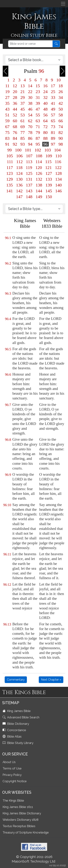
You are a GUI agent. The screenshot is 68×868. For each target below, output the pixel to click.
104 (57, 150)
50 (61, 109)
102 (38, 150)
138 (39, 185)
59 (7, 121)
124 (19, 173)
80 (46, 132)
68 (15, 127)
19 (7, 92)
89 (53, 138)
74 (61, 127)
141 (10, 191)
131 (29, 179)
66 (61, 121)
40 (46, 103)
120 (39, 168)
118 (19, 168)
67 (7, 127)
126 (39, 173)
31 (38, 97)
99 (10, 150)
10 (59, 80)
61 (23, 121)
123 (10, 173)
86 (30, 138)
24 (46, 92)
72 (46, 127)
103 (48, 150)
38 (30, 103)
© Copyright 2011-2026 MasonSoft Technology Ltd (34, 859)
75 (7, 132)
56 (46, 115)
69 (23, 127)
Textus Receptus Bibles (19, 826)
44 (15, 109)
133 (49, 179)
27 (7, 97)
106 (19, 156)
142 (19, 191)
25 (53, 92)
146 (59, 191)
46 (30, 109)
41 (53, 103)
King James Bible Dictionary (22, 813)
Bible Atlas (12, 736)
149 (39, 197)
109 (49, 156)
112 (19, 162)
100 (18, 150)
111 (10, 162)
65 (53, 121)
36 (15, 103)
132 (39, 179)
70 (30, 127)
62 (30, 121)
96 (46, 144)
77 (23, 132)
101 (28, 150)
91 (7, 144)
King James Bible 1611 (18, 807)
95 (38, 144)
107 (29, 156)
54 (30, 115)
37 (23, 103)
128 (59, 173)
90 (61, 138)
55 (38, 115)
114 (39, 162)
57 (53, 115)
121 (48, 168)
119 (29, 168)
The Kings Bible (13, 800)
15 (38, 86)
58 (61, 115)
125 (29, 173)
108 (39, 156)
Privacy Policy (12, 775)
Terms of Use (12, 768)
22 (30, 92)
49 (53, 109)
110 (58, 156)
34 (61, 97)
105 (10, 156)
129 (10, 179)
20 (15, 92)
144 (39, 191)
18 (61, 86)
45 (23, 109)
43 (7, 109)
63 (38, 121)
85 (23, 138)
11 (7, 86)
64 (46, 121)
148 (29, 197)
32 (46, 97)
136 (19, 185)
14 (30, 86)
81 (53, 132)
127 (49, 173)
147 (19, 197)
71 (38, 127)
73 (53, 127)
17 (53, 86)
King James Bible (17, 711)
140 (59, 185)
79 (38, 132)
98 (61, 144)
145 (49, 191)
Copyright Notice (15, 781)
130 (19, 179)
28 (15, 97)
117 (10, 168)
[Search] (30, 44)
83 (7, 138)
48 (46, 109)
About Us (9, 762)
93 (23, 144)
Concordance (15, 730)
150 (49, 197)
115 (48, 162)
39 (38, 103)
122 (58, 168)
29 (23, 97)
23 (38, 92)
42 (61, 103)
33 (53, 97)
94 (30, 144)
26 (61, 92)
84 (15, 138)
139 (49, 185)
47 (38, 109)
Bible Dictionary (16, 724)
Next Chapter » (51, 680)
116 (58, 162)
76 (15, 132)
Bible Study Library (18, 743)
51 (7, 115)
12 (15, 86)
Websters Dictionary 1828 (20, 820)
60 (15, 121)
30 (30, 97)
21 (23, 92)
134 (59, 179)
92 (15, 144)
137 (29, 185)
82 (61, 132)
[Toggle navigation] (63, 4)
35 (7, 103)
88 (46, 138)
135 (10, 185)
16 (45, 86)
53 (23, 115)
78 (30, 132)
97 (53, 144)
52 (15, 115)
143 (29, 191)
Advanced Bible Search (21, 717)
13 (22, 86)
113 (29, 162)
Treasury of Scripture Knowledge (26, 832)
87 (38, 138)
